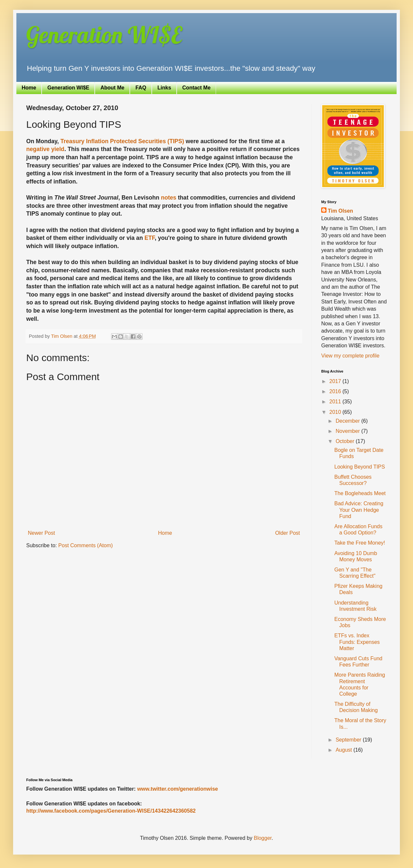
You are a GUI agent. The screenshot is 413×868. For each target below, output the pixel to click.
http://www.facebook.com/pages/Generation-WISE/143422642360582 (111, 811)
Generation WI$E (104, 35)
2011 (336, 402)
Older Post (287, 533)
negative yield (45, 149)
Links (164, 88)
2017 (336, 381)
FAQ (141, 88)
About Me (112, 88)
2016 (336, 391)
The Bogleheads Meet (360, 493)
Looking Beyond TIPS (360, 467)
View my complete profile (350, 356)
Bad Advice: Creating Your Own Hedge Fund (359, 510)
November (348, 431)
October (346, 441)
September (349, 740)
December (348, 421)
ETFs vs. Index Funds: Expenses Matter (357, 642)
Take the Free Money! (360, 543)
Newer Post (41, 533)
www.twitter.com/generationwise (177, 789)
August (344, 750)
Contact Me (196, 88)
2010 (336, 412)
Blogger (263, 838)
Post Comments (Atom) (86, 545)
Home (29, 88)
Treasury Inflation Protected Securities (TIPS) (122, 141)
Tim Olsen (340, 211)
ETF (150, 238)
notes (169, 198)
